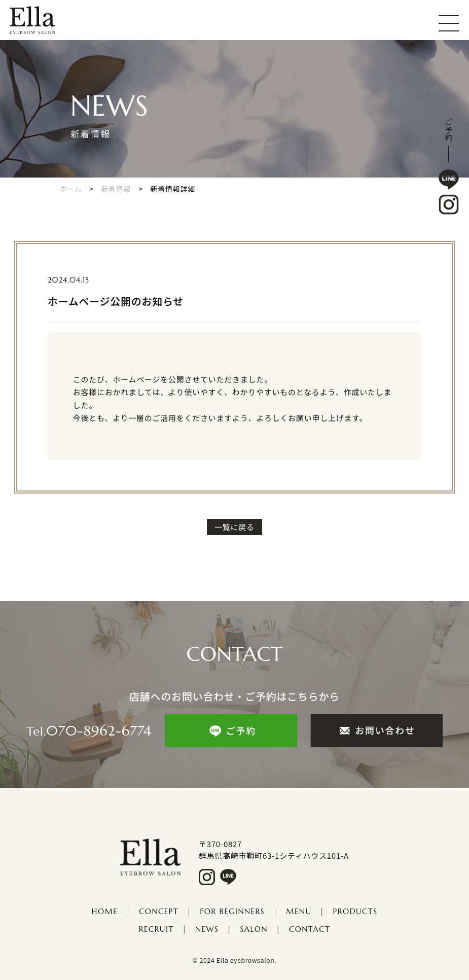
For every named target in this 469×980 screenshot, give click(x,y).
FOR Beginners (232, 911)
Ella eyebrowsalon (246, 960)
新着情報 (116, 189)
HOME (105, 911)
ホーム (71, 189)
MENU (299, 911)
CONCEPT (159, 911)
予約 (449, 134)
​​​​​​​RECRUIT (156, 929)
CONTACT (310, 929)
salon (254, 929)
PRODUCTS (355, 911)
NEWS (207, 929)
